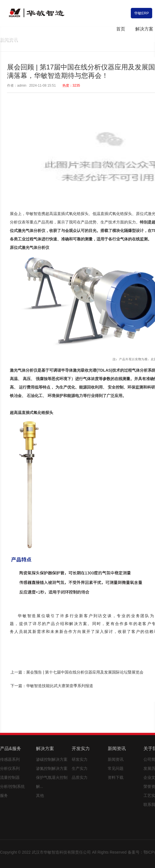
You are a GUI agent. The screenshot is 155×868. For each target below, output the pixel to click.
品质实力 (80, 777)
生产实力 (80, 768)
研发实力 (80, 759)
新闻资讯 (116, 759)
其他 (40, 795)
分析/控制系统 (12, 786)
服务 (4, 795)
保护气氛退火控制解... (52, 782)
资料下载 (116, 777)
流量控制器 (10, 777)
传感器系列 (10, 759)
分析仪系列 (10, 768)
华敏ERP (142, 13)
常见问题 (116, 768)
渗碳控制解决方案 (52, 759)
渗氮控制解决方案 (52, 768)
